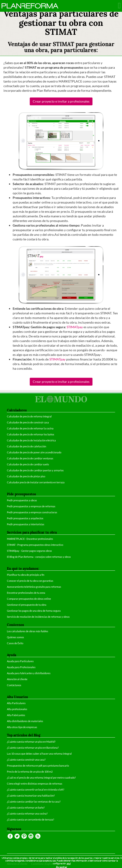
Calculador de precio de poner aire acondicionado (34, 452)
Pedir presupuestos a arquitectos (25, 518)
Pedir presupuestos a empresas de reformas (31, 506)
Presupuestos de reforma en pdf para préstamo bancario (38, 766)
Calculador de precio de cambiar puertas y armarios (35, 470)
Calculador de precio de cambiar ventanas (30, 458)
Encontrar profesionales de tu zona (26, 593)
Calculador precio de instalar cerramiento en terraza (36, 482)
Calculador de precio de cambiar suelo (28, 464)
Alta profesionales (17, 709)
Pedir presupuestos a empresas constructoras (32, 512)
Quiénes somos (15, 637)
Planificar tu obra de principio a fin (26, 575)
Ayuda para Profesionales (21, 667)
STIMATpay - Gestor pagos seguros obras (29, 551)
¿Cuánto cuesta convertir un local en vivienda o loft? (36, 790)
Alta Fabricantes (16, 715)
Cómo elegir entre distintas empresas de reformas (35, 784)
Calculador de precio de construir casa (28, 422)
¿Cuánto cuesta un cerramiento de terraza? (30, 819)
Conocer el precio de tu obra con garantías (30, 581)
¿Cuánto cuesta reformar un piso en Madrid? (31, 742)
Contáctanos (14, 685)
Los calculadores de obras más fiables (28, 631)
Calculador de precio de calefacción (27, 446)
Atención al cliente (17, 679)
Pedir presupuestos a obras (22, 500)
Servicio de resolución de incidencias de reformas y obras (38, 617)
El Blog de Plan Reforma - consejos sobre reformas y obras (39, 557)
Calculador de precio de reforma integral (29, 416)
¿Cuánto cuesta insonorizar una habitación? (31, 796)
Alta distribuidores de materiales (25, 721)
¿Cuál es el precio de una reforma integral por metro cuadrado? (41, 778)
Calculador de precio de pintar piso (26, 476)
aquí (69, 864)
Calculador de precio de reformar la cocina (30, 428)
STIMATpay (75, 327)
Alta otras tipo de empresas (22, 727)
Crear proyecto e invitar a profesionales (61, 101)
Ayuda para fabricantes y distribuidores (29, 673)
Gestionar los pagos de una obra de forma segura (34, 611)
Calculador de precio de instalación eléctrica (31, 440)
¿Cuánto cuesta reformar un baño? (26, 807)
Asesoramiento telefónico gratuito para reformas (34, 587)
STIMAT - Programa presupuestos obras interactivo (35, 545)
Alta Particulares (16, 703)
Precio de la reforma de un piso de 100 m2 (30, 772)
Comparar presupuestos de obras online (29, 599)
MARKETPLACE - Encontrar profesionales (30, 539)
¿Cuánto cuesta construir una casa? (26, 760)
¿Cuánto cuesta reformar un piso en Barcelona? (33, 748)
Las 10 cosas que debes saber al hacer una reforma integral (39, 754)
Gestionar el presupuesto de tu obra (27, 605)
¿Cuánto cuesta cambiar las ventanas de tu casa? (34, 802)
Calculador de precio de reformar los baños (31, 434)
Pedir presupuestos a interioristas (26, 524)
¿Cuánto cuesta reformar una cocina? (27, 813)
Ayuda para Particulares (20, 661)
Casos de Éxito (15, 643)
